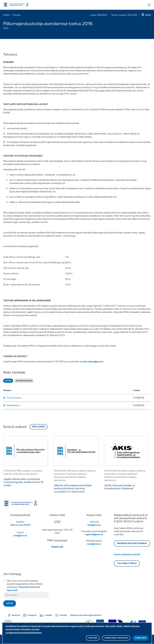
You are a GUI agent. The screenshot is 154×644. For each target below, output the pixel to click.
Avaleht (6, 15)
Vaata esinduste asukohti (127, 554)
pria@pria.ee (20, 536)
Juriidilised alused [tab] (24, 381)
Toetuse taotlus (14, 398)
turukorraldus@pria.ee (91, 362)
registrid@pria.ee (94, 534)
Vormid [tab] (8, 381)
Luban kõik (141, 638)
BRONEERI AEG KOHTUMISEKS (132, 543)
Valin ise (93, 638)
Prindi (148, 15)
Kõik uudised (39, 427)
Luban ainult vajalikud (116, 638)
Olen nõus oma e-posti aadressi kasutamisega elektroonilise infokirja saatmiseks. (25, 586)
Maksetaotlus (13, 405)
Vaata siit (57, 547)
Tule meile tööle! (127, 563)
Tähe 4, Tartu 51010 (20, 525)
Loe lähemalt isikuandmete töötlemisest (24, 633)
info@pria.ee (94, 525)
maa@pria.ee (94, 544)
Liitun (10, 603)
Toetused (17, 15)
